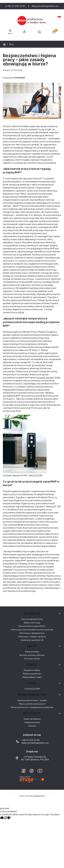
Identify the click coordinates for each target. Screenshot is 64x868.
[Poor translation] (7, 818)
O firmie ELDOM (32, 689)
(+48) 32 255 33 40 (15, 6)
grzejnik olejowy (45, 377)
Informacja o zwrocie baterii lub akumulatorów (32, 630)
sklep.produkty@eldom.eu (45, 6)
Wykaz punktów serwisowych (32, 704)
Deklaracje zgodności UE (32, 640)
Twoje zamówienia (32, 719)
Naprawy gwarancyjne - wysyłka (32, 700)
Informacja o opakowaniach (32, 633)
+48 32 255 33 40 (31, 740)
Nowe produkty (32, 652)
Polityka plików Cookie (32, 677)
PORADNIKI (19, 78)
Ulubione (32, 726)
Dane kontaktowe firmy (32, 619)
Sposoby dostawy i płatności (32, 655)
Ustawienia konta (32, 722)
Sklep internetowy (31, 796)
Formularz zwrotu (32, 659)
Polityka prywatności (32, 674)
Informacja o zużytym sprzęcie (32, 637)
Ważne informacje (32, 623)
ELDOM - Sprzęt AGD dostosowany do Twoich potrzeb (4, 44)
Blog (11, 44)
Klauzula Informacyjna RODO (32, 626)
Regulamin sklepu (32, 670)
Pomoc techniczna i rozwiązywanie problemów (32, 707)
